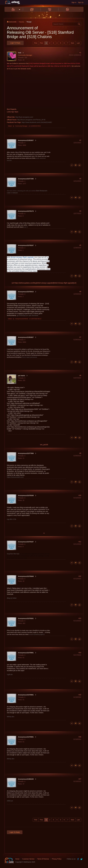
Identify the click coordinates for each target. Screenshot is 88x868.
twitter (82, 859)
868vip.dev (11, 717)
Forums (22, 22)
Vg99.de (10, 674)
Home (17, 859)
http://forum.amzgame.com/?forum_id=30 (31, 120)
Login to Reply (15, 43)
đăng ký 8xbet (12, 598)
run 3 (26, 227)
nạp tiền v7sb (11, 519)
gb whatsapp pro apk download (28, 315)
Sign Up (81, 2)
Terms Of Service (43, 859)
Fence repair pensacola (29, 357)
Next (73, 43)
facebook (78, 859)
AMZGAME (12, 22)
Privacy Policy (57, 859)
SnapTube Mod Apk (13, 554)
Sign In (74, 2)
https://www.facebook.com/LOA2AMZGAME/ (37, 122)
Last (78, 43)
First (36, 43)
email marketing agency (37, 634)
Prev (41, 43)
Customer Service (28, 859)
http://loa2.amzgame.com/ (24, 117)
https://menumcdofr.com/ (15, 477)
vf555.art (10, 801)
